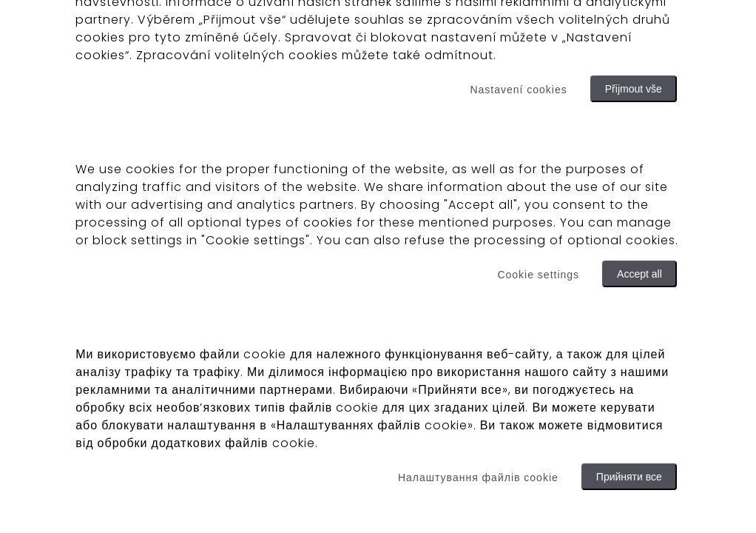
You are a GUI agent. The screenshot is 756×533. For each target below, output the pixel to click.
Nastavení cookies (518, 90)
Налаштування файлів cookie (478, 477)
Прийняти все (629, 477)
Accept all (639, 274)
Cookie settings (538, 275)
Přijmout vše (634, 89)
